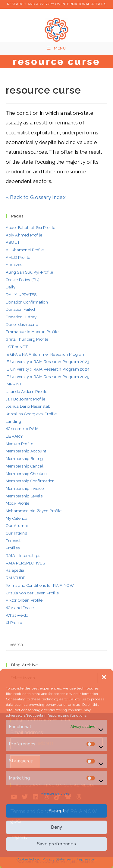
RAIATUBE (16, 578)
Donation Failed (20, 309)
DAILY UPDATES (21, 295)
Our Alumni (17, 526)
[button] (104, 677)
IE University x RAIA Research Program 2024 (48, 369)
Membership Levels (24, 496)
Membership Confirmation (30, 481)
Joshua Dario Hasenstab (28, 406)
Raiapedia (15, 570)
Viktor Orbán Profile (24, 600)
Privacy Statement (58, 859)
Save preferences (56, 844)
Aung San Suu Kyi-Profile (29, 272)
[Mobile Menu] (57, 48)
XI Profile (14, 623)
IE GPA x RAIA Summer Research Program (46, 354)
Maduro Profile (19, 444)
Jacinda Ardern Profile (27, 392)
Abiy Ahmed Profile (24, 235)
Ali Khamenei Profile (25, 250)
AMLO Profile (18, 257)
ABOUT (13, 242)
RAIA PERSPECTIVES (25, 563)
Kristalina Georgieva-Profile (31, 414)
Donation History (21, 317)
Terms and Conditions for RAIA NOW (40, 585)
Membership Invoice (25, 489)
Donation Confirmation (27, 302)
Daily (11, 287)
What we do (17, 615)
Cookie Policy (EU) (23, 280)
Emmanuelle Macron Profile (32, 332)
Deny (56, 827)
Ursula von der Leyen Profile (32, 593)
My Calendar (17, 518)
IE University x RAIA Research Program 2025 (48, 377)
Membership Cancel (25, 466)
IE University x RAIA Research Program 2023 (48, 362)
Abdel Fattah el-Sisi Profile (30, 228)
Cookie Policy (28, 859)
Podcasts (14, 541)
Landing (13, 421)
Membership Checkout (27, 474)
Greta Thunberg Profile (27, 339)
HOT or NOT (17, 347)
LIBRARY (14, 436)
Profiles (13, 548)
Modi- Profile (18, 503)
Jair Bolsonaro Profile (26, 399)
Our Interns (16, 533)
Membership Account (26, 451)
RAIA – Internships (23, 556)
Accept (56, 811)
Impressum (87, 859)
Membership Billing (24, 459)
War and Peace (20, 608)
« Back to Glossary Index (36, 197)
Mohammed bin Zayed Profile (34, 511)
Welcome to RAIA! (23, 429)
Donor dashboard (22, 325)
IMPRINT (14, 384)
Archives (14, 265)
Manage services (55, 793)
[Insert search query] (57, 645)
